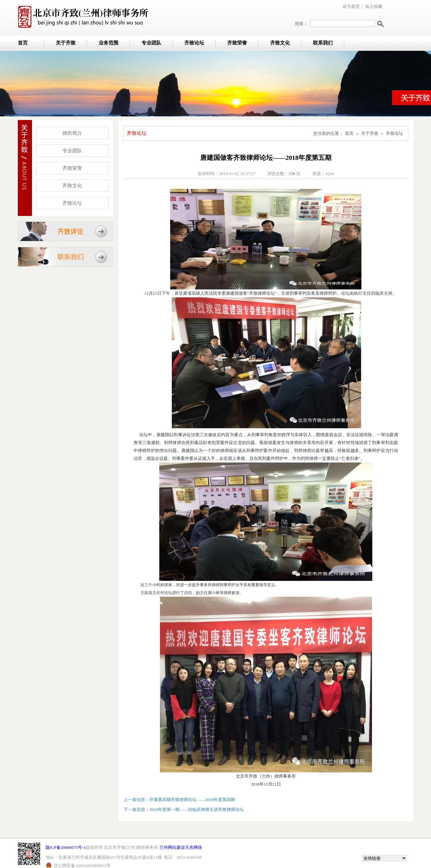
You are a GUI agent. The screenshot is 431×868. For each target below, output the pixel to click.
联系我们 (323, 43)
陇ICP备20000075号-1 (66, 847)
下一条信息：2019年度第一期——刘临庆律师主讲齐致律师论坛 (184, 809)
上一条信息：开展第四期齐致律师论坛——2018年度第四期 (179, 800)
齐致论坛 (194, 43)
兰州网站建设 (172, 847)
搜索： (301, 24)
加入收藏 (374, 6)
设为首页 (351, 6)
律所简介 (72, 133)
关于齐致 (66, 43)
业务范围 (108, 43)
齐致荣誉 (237, 43)
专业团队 (151, 43)
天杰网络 (194, 847)
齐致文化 (280, 43)
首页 (23, 43)
